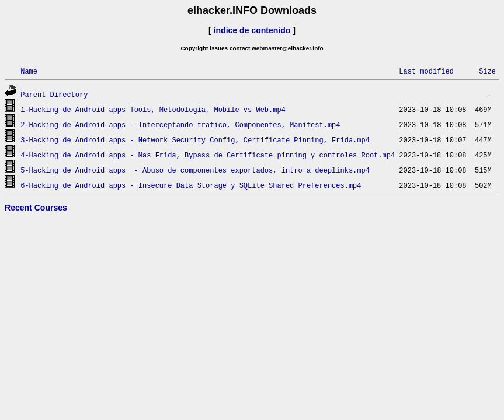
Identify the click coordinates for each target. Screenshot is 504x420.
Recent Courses (36, 208)
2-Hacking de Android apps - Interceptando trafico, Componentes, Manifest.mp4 (180, 125)
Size (487, 71)
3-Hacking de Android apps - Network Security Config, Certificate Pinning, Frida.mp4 (195, 140)
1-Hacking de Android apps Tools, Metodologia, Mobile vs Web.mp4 (153, 109)
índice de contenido (252, 30)
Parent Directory (54, 94)
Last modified (426, 71)
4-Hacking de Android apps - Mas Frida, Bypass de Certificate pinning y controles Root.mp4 (208, 155)
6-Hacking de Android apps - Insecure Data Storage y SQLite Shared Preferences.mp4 (191, 185)
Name (29, 71)
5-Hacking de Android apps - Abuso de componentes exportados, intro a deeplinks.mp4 (195, 170)
